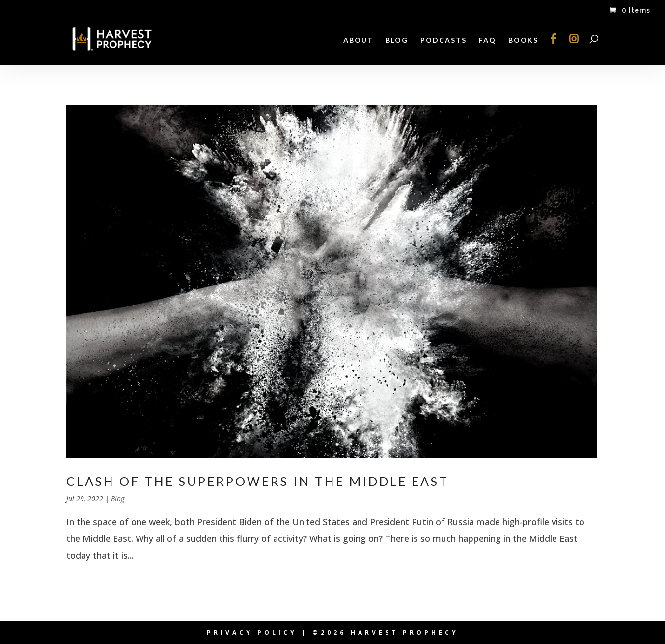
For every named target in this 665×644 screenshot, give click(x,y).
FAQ (487, 40)
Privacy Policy (252, 632)
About (358, 40)
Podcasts (443, 40)
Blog (397, 40)
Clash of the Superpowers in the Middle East (258, 481)
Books (523, 40)
